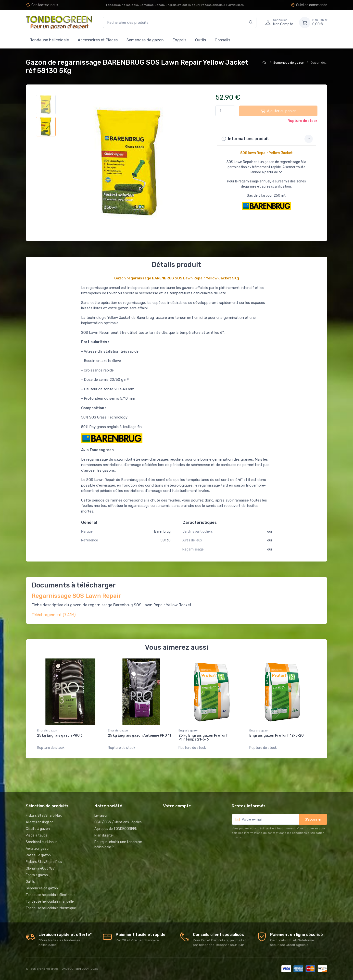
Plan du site (104, 835)
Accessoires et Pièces (98, 40)
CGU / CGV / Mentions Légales (118, 822)
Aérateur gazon (38, 849)
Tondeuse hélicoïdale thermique (51, 908)
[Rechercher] (251, 22)
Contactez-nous (45, 5)
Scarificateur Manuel (42, 842)
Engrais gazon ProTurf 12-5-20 (277, 735)
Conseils (222, 40)
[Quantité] (225, 111)
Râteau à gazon (38, 855)
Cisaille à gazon (38, 829)
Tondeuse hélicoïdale (50, 40)
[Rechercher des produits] (180, 22)
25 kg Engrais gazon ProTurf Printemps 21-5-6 (203, 738)
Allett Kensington (40, 822)
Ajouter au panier (278, 111)
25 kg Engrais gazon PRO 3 (60, 735)
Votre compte (177, 806)
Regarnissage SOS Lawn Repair (76, 596)
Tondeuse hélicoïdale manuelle (50, 902)
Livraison (101, 816)
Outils (201, 40)
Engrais (179, 40)
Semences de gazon (145, 40)
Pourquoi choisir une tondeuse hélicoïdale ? (118, 845)
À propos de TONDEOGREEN (116, 829)
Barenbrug (162, 532)
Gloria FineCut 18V (40, 868)
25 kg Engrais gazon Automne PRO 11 (139, 735)
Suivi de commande (309, 5)
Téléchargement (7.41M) (54, 615)
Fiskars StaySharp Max (44, 816)
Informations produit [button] (267, 139)
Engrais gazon (47, 730)
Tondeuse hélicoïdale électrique (51, 895)
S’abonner (313, 819)
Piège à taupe (37, 835)
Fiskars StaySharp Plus (44, 862)
